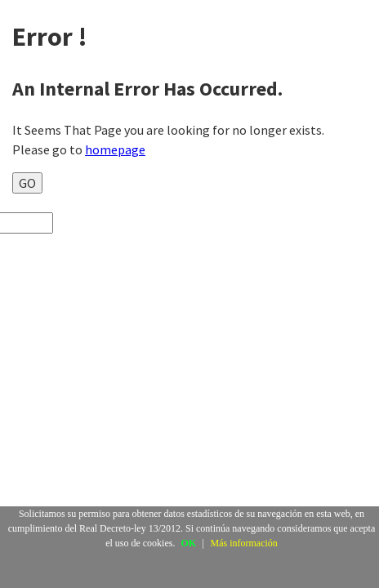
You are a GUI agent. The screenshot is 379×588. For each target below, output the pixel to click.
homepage (115, 149)
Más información (244, 543)
